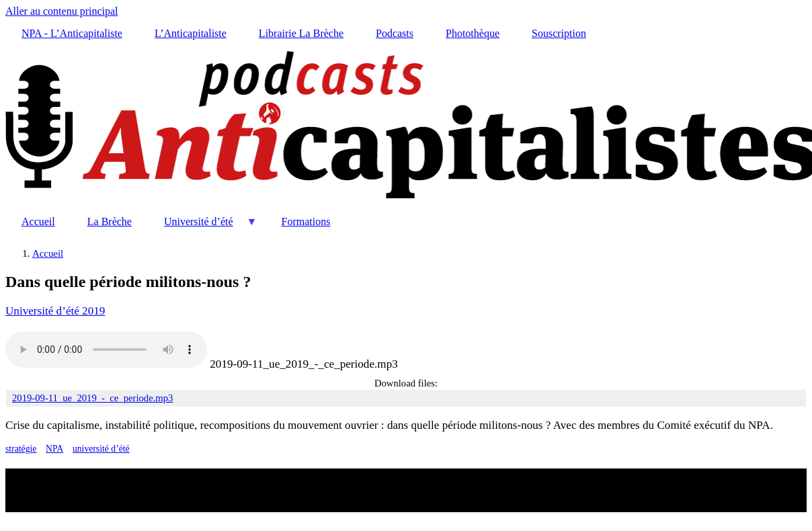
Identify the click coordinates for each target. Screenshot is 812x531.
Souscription (559, 33)
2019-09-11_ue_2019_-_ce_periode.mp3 (303, 364)
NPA (54, 449)
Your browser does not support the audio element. (106, 350)
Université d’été (203, 227)
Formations (306, 221)
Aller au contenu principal (62, 11)
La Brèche (110, 221)
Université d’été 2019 (55, 311)
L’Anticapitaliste (191, 33)
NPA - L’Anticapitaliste (72, 33)
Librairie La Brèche (301, 33)
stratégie (21, 449)
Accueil (38, 221)
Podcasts (395, 33)
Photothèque (473, 33)
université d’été (101, 449)
